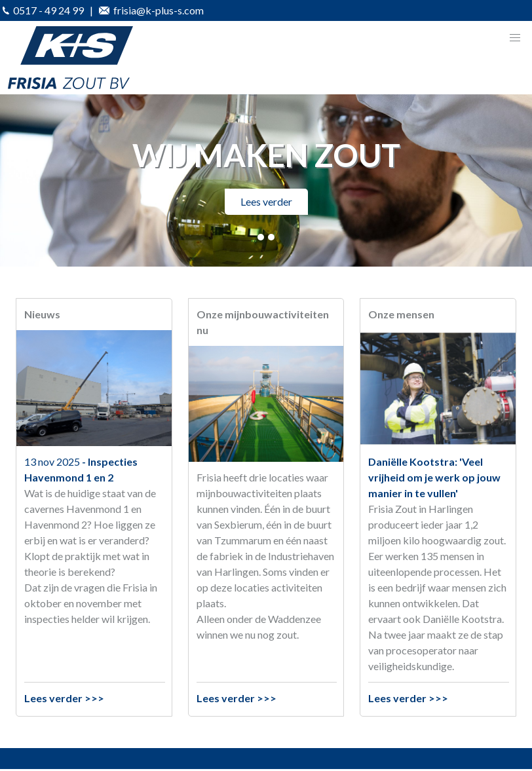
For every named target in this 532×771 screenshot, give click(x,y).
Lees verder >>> (64, 698)
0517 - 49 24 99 (43, 10)
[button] (515, 38)
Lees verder (266, 201)
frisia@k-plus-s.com (151, 10)
